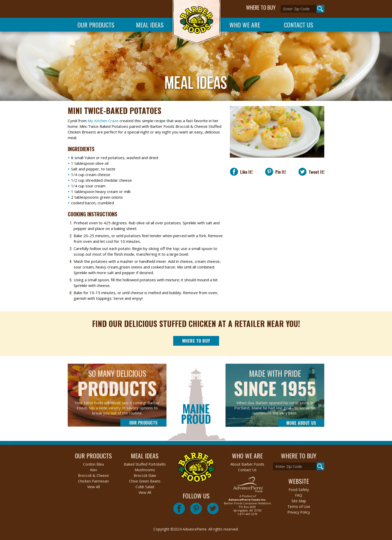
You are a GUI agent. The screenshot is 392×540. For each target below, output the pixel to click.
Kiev (94, 470)
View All (94, 487)
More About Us (301, 423)
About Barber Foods (247, 464)
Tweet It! (315, 172)
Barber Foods (196, 23)
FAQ (299, 495)
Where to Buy (196, 341)
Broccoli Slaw (145, 475)
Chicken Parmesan (93, 481)
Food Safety (299, 490)
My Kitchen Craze (103, 121)
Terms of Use (299, 507)
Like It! (245, 172)
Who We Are (245, 25)
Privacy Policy (299, 512)
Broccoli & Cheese (93, 475)
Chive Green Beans (145, 481)
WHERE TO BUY (261, 7)
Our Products (96, 25)
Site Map (299, 501)
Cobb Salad (145, 487)
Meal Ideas (150, 25)
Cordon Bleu (94, 464)
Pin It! (280, 172)
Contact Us (299, 25)
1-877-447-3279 (247, 514)
